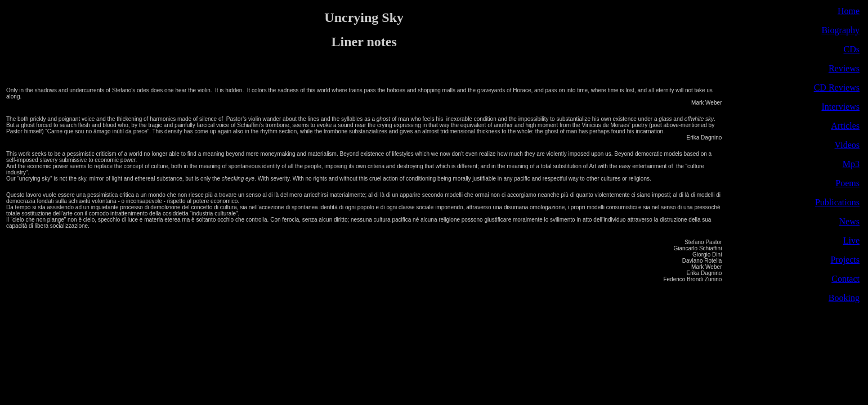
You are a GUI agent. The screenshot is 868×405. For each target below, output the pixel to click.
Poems (847, 183)
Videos (847, 145)
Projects (845, 260)
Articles (845, 126)
